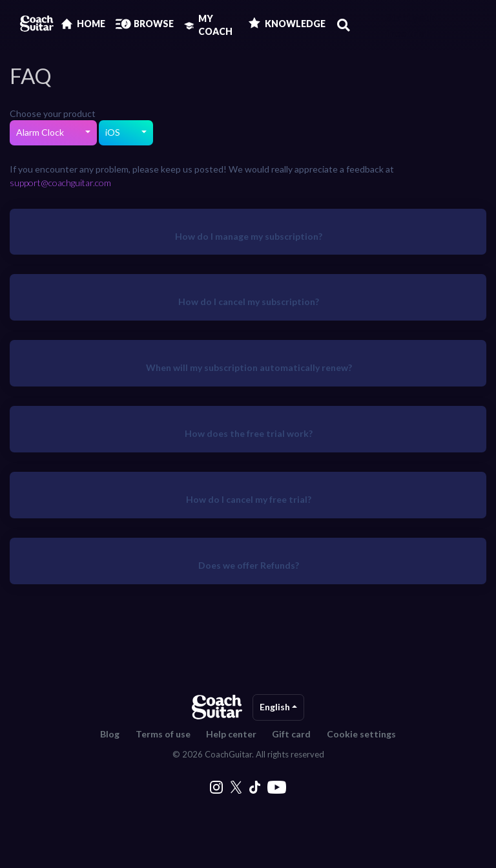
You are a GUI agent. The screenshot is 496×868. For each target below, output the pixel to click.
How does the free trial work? (249, 433)
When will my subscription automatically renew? (249, 367)
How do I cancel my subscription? (249, 302)
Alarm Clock (41, 132)
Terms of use (163, 734)
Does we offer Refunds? (249, 565)
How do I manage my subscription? (249, 236)
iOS (114, 132)
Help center (231, 734)
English (276, 707)
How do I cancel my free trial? (249, 499)
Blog (110, 734)
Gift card (291, 734)
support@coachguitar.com (60, 183)
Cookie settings (361, 734)
